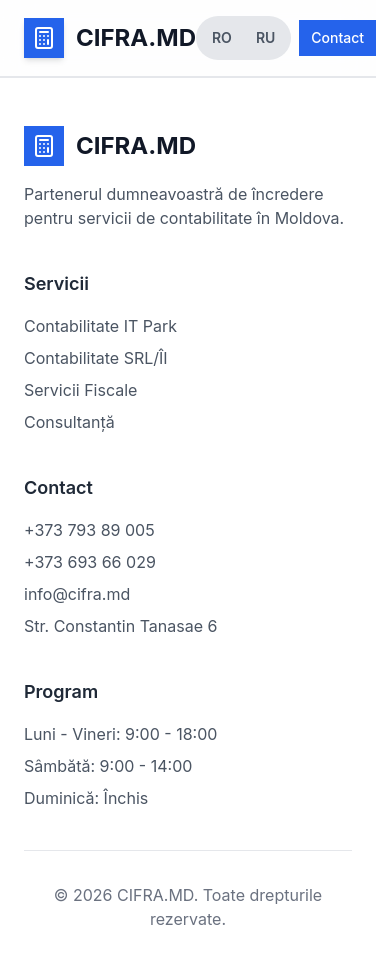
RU (265, 37)
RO (222, 37)
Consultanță (69, 422)
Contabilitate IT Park (100, 326)
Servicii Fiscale (80, 390)
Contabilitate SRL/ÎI (96, 358)
